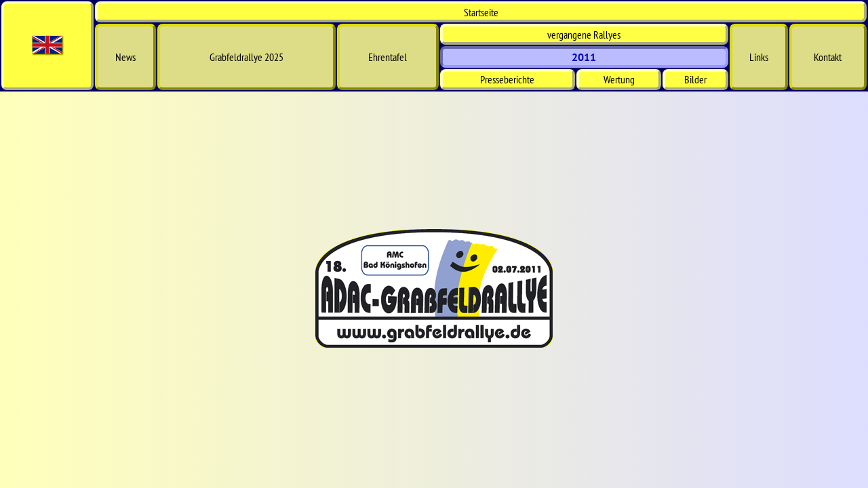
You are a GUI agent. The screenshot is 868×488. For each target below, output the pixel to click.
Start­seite (481, 12)
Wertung (619, 79)
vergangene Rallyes (584, 35)
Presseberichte (507, 79)
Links (759, 57)
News (125, 57)
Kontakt (828, 57)
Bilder (695, 79)
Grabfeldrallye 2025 (246, 57)
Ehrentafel (388, 57)
